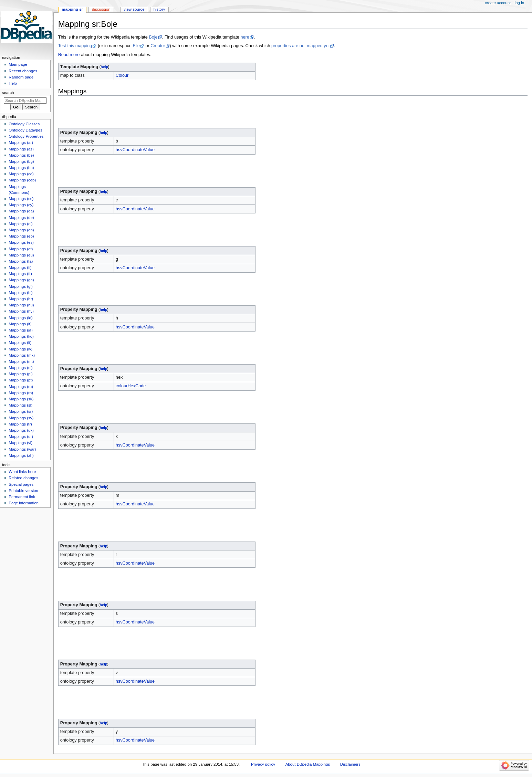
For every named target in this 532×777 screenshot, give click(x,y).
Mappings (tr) (20, 424)
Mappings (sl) (20, 405)
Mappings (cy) (21, 205)
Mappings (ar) (21, 143)
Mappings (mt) (21, 361)
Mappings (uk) (21, 430)
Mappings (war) (22, 449)
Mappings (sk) (21, 399)
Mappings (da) (21, 211)
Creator (158, 46)
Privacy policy (263, 764)
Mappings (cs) (21, 199)
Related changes (23, 478)
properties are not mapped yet (300, 46)
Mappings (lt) (20, 343)
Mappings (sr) (21, 411)
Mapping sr (72, 9)
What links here (22, 472)
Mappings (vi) (20, 443)
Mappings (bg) (21, 161)
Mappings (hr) (21, 299)
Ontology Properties (26, 136)
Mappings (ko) (21, 336)
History (159, 9)
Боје (153, 37)
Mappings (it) (20, 324)
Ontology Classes (24, 124)
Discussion (101, 9)
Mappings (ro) (21, 393)
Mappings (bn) (21, 168)
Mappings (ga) (21, 280)
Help (13, 83)
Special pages (21, 484)
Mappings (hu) (21, 305)
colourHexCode (131, 386)
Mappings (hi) (20, 293)
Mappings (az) (21, 149)
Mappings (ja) (20, 330)
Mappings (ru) (21, 387)
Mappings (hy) (21, 311)
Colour (122, 75)
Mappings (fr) (20, 274)
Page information (24, 503)
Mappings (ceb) (22, 180)
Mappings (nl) (20, 368)
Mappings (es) (21, 242)
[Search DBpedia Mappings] (25, 101)
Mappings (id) (20, 318)
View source (134, 9)
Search (8, 93)
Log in (519, 3)
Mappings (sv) (21, 418)
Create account (498, 3)
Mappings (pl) (20, 374)
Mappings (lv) (20, 349)
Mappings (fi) (20, 267)
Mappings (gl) (20, 286)
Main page (18, 64)
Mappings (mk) (22, 355)
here (245, 37)
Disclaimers (350, 764)
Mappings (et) (21, 249)
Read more (69, 55)
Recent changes (23, 71)
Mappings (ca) (21, 174)
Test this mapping (75, 46)
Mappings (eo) (21, 236)
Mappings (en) (21, 230)
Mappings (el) (20, 224)
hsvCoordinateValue (135, 150)
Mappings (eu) (21, 255)
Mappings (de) (21, 218)
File (136, 46)
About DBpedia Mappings (308, 764)
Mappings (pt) (21, 380)
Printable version (23, 491)
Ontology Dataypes (25, 130)
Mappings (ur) (21, 437)
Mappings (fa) (21, 261)
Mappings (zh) (21, 455)
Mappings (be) (21, 155)
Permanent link (22, 497)
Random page (21, 77)
